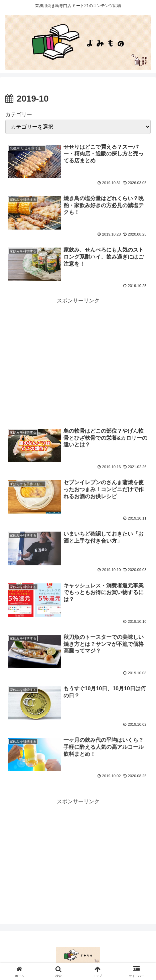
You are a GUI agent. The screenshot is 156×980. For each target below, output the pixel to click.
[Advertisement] (78, 356)
